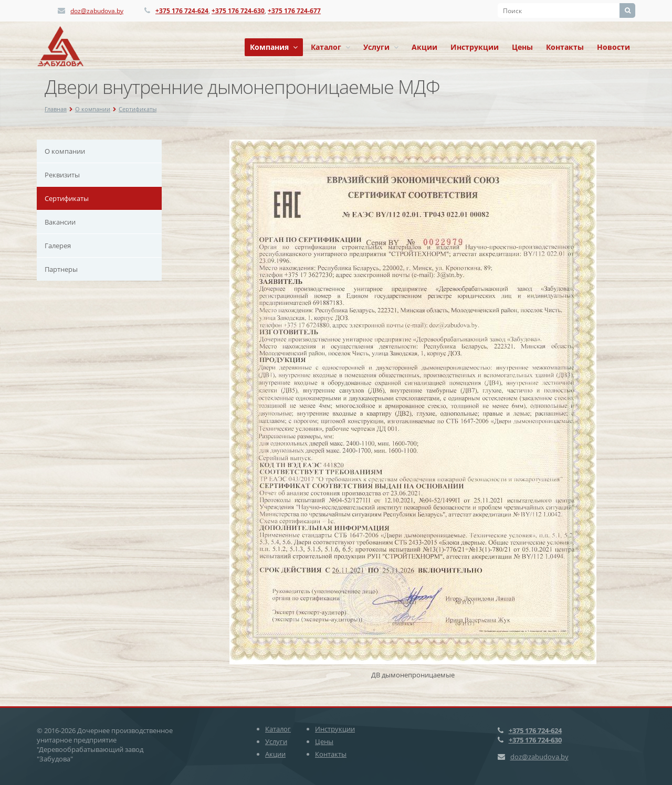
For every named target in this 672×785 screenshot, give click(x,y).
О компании (93, 109)
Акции (424, 47)
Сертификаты (138, 109)
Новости (613, 47)
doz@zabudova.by (97, 11)
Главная (56, 109)
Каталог (330, 47)
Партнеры (61, 269)
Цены (522, 47)
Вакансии (60, 222)
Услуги (381, 47)
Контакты (565, 47)
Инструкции (475, 47)
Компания (274, 47)
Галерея (58, 246)
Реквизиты (62, 175)
